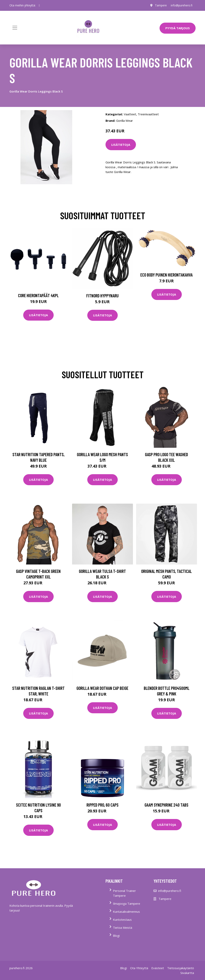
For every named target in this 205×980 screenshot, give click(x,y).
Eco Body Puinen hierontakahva (166, 275)
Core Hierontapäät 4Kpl (38, 295)
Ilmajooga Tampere (127, 904)
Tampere (161, 5)
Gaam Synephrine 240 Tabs (166, 805)
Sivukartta (187, 973)
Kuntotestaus (122, 920)
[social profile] (39, 5)
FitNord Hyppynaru (102, 296)
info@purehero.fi (182, 5)
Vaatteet (130, 114)
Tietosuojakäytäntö (181, 968)
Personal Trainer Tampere (124, 893)
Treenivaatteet (148, 114)
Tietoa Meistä (123, 928)
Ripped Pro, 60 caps (102, 805)
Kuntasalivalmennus (126, 912)
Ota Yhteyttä (139, 968)
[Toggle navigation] (15, 28)
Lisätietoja (121, 145)
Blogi (116, 936)
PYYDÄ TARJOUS (178, 28)
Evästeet (158, 968)
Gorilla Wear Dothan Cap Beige (102, 688)
